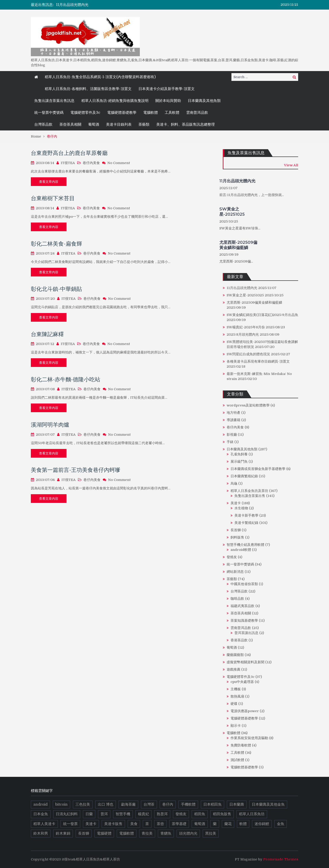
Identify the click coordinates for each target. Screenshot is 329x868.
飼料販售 (237, 537)
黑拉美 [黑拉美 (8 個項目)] (211, 833)
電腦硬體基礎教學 (122, 113)
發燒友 (232, 557)
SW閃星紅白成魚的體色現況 (248, 354)
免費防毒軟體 (241, 745)
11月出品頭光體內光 (72, 5)
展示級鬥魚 (239, 462)
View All (291, 165)
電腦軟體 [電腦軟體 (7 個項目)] (127, 833)
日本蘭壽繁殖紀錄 (244, 476)
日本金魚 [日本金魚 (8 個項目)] (41, 814)
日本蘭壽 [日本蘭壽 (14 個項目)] (237, 804)
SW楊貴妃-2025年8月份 (246, 327)
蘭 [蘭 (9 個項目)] (215, 824)
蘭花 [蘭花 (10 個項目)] (228, 824)
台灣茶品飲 (43, 125)
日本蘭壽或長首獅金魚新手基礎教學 (258, 469)
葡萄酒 (94, 125)
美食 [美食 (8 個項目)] (134, 824)
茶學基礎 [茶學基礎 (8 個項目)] (179, 824)
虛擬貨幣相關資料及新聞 (245, 662)
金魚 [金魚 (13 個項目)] (281, 824)
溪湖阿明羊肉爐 (50, 425)
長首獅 (236, 530)
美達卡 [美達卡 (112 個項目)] (91, 824)
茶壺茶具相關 (70, 125)
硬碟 (234, 704)
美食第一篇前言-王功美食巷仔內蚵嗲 (76, 470)
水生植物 (241, 508)
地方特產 (233, 413)
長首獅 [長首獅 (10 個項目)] (84, 833)
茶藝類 (144, 125)
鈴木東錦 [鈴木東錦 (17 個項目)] (63, 833)
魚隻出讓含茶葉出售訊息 (54, 101)
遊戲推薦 (233, 669)
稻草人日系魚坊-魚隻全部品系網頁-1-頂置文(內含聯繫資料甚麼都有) (100, 77)
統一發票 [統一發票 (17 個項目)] (70, 824)
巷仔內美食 (91, 163)
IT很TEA (68, 163)
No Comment (119, 163)
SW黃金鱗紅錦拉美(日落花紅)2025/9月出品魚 (262, 315)
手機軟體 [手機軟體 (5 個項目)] (188, 804)
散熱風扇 (237, 696)
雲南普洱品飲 (197, 113)
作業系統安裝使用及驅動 (249, 738)
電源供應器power (245, 711)
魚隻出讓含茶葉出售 (250, 496)
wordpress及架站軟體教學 (248, 405)
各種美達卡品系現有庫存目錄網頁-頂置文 (258, 361)
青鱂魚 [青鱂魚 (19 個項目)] (166, 833)
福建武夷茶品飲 (243, 606)
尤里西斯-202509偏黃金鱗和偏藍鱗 (238, 245)
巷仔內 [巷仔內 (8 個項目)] (168, 804)
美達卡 (236, 503)
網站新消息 (235, 572)
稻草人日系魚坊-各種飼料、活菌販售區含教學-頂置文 (88, 89)
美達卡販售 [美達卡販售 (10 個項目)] (113, 824)
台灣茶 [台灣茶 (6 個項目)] (149, 804)
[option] (124, 5)
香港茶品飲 (239, 640)
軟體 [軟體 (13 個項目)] (243, 824)
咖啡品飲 (237, 599)
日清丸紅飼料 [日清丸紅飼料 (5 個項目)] (67, 814)
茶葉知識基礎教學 (244, 621)
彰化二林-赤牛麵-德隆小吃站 (66, 379)
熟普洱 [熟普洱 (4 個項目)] (162, 814)
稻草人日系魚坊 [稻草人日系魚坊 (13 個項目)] (252, 814)
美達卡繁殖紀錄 (246, 523)
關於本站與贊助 (168, 101)
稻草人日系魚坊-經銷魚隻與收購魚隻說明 (115, 101)
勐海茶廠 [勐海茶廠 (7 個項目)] (128, 804)
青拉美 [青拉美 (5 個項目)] (147, 833)
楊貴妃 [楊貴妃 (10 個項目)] (143, 814)
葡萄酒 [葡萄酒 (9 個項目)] (200, 824)
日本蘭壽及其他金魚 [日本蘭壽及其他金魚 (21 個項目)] (268, 804)
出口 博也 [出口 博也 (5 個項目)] (106, 804)
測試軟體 (237, 760)
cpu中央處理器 (242, 682)
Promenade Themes (281, 859)
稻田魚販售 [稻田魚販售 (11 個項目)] (222, 814)
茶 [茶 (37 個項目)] (147, 824)
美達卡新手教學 (246, 515)
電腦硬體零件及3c (85, 113)
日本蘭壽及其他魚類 (204, 101)
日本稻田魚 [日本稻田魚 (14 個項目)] (212, 804)
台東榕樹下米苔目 (53, 198)
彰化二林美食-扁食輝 (56, 244)
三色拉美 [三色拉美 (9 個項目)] (83, 804)
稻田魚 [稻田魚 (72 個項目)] (200, 814)
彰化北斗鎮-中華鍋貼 (56, 289)
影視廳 (232, 435)
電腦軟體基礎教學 (244, 767)
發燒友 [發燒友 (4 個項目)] (181, 814)
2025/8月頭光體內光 (243, 334)
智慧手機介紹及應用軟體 (245, 545)
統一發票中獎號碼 (49, 113)
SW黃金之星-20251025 (232, 212)
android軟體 (241, 550)
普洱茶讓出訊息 (246, 633)
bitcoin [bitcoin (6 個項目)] (61, 804)
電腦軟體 (151, 113)
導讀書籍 (233, 420)
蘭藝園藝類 (235, 655)
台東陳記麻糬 (47, 334)
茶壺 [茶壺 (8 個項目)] (160, 824)
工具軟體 (172, 113)
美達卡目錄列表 (119, 125)
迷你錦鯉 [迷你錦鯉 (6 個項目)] (262, 824)
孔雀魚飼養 (239, 454)
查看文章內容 (49, 182)
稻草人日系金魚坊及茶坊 (249, 491)
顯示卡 (236, 726)
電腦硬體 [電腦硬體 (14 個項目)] (104, 833)
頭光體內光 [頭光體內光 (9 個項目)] (188, 833)
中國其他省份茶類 (244, 584)
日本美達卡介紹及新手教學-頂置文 (167, 89)
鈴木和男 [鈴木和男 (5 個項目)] (41, 833)
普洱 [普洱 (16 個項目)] (104, 814)
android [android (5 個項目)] (40, 804)
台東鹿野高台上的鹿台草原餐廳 (69, 153)
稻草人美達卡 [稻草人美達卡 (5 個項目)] (44, 824)
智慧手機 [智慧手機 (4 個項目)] (123, 814)
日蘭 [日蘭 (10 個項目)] (89, 814)
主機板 (236, 689)
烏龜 (234, 483)
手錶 (230, 442)
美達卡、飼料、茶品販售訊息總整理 (186, 125)
